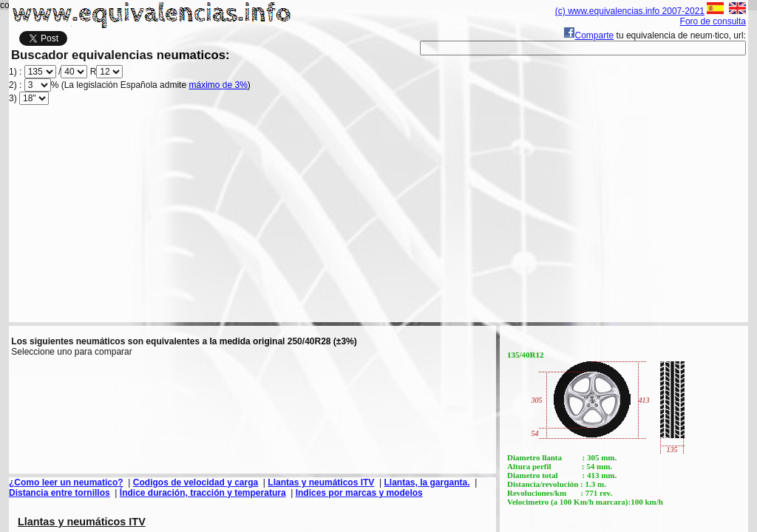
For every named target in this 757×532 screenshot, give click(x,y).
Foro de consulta (713, 21)
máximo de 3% (218, 85)
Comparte (589, 35)
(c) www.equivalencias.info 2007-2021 (630, 11)
